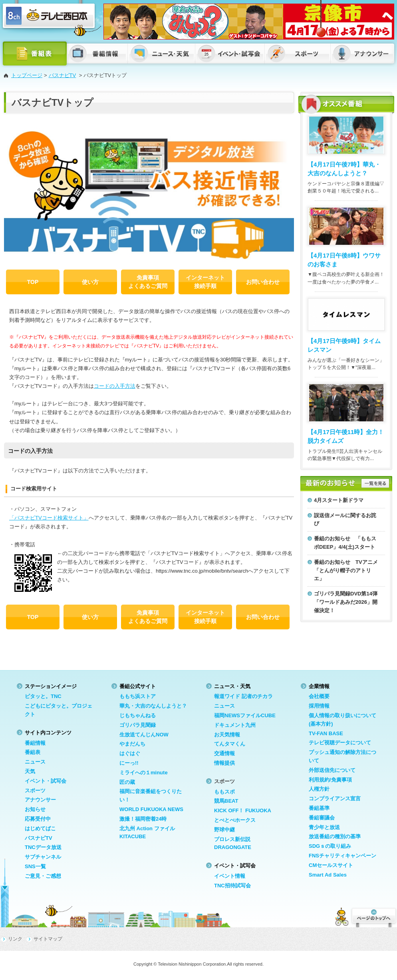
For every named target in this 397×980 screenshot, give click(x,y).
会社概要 (319, 696)
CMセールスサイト (331, 865)
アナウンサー (40, 800)
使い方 (90, 282)
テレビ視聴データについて (340, 743)
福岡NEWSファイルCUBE (245, 715)
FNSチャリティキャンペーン (342, 856)
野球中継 (224, 830)
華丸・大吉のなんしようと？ (153, 706)
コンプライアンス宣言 (335, 798)
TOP (33, 282)
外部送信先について (332, 770)
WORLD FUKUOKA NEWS (151, 809)
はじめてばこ (40, 828)
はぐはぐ (130, 753)
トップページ (27, 75)
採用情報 (319, 706)
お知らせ (35, 809)
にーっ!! (129, 763)
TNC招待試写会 (232, 886)
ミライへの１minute (144, 773)
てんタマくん (230, 744)
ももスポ (224, 792)
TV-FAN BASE (326, 733)
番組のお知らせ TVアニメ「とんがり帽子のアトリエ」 (346, 570)
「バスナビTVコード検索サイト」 (49, 518)
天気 (30, 771)
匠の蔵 (127, 782)
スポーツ (35, 791)
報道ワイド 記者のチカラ (243, 696)
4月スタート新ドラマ (339, 500)
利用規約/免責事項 (330, 780)
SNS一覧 (35, 866)
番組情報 (35, 743)
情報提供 (224, 763)
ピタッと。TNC (43, 696)
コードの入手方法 (115, 386)
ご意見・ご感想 (43, 876)
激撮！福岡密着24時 (143, 819)
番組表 (33, 752)
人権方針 (319, 789)
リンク (15, 939)
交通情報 (224, 753)
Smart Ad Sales (328, 875)
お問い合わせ (263, 282)
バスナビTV (63, 75)
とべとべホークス (235, 820)
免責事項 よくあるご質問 (148, 282)
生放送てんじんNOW (144, 735)
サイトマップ (48, 939)
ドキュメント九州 (235, 725)
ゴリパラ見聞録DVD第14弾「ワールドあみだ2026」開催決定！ (346, 602)
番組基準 (319, 808)
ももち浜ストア (138, 696)
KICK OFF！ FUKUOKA (243, 810)
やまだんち (132, 744)
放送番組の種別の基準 (335, 836)
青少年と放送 (324, 827)
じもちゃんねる (138, 715)
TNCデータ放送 (43, 847)
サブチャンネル (43, 857)
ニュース (35, 762)
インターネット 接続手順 (205, 282)
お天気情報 (227, 735)
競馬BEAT (226, 801)
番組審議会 (322, 818)
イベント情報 (230, 876)
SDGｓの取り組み (330, 846)
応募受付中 (38, 819)
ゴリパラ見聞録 (138, 725)
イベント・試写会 (46, 781)
